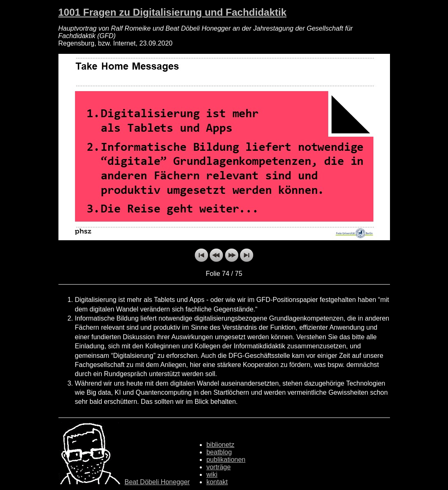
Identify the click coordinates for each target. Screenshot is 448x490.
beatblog (219, 452)
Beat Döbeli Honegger (157, 482)
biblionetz (220, 445)
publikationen (226, 460)
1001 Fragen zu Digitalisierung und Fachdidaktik (173, 12)
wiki (212, 474)
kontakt (217, 482)
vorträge (219, 467)
